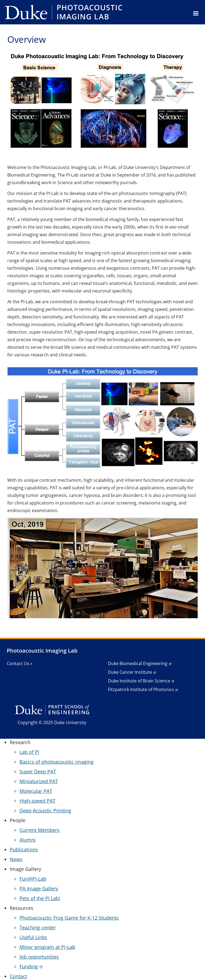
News (16, 859)
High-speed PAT (37, 801)
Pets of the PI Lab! (40, 898)
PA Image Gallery (39, 888)
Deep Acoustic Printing (45, 810)
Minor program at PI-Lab (47, 947)
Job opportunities (39, 957)
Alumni (28, 840)
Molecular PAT (36, 791)
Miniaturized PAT (39, 781)
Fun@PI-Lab (33, 879)
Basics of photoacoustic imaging (57, 762)
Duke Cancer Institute (130, 672)
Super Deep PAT (38, 771)
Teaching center (38, 927)
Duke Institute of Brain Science (139, 681)
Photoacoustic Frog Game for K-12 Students (69, 918)
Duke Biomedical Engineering (138, 663)
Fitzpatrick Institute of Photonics (141, 689)
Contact (18, 976)
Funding (29, 966)
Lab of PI (29, 752)
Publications (24, 849)
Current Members (39, 830)
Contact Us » (20, 663)
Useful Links (33, 937)
